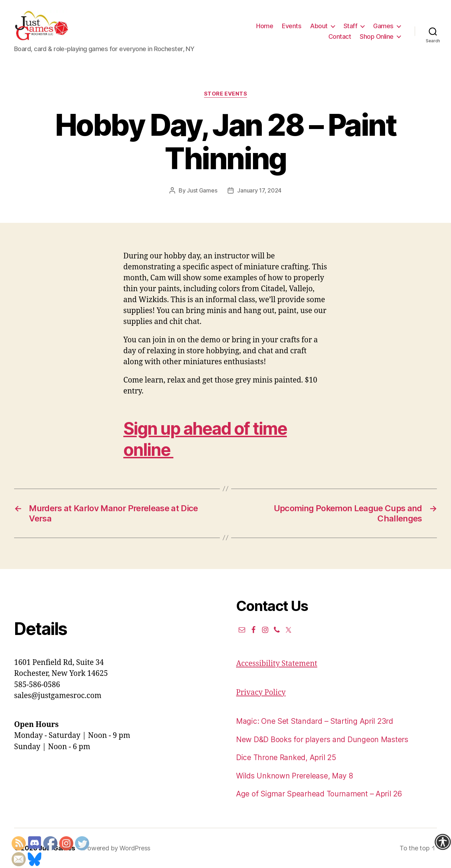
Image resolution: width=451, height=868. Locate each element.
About (319, 26)
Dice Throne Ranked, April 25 (286, 757)
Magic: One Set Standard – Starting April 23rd (315, 721)
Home (265, 26)
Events (292, 26)
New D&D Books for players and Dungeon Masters (322, 739)
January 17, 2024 (259, 190)
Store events (226, 94)
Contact (340, 36)
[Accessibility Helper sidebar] (443, 842)
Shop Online (377, 36)
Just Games (202, 190)
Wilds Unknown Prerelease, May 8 (295, 776)
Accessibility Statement (277, 664)
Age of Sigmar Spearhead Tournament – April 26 (319, 794)
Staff (351, 26)
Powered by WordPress (117, 848)
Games (383, 26)
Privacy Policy (261, 693)
